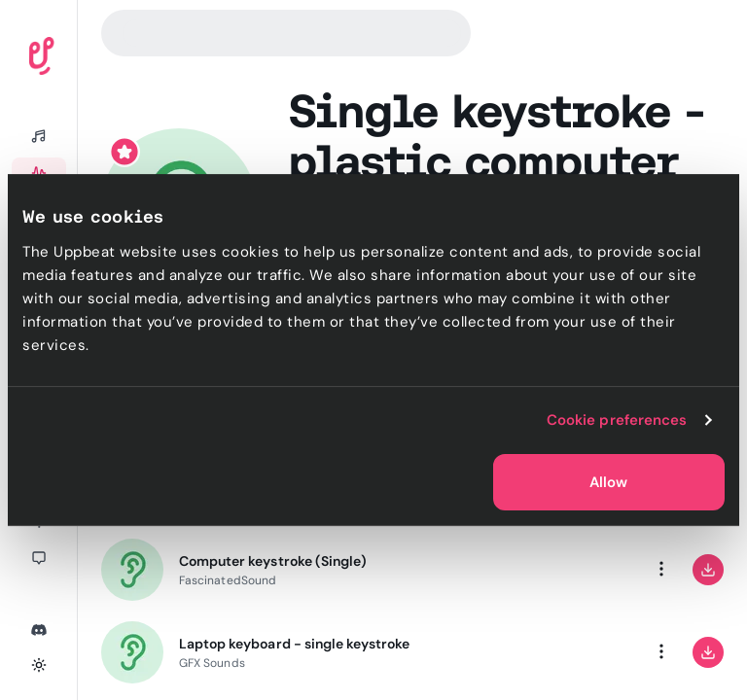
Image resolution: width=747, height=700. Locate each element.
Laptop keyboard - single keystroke (294, 644)
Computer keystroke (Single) (273, 561)
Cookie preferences (617, 420)
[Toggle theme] (39, 665)
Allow (608, 482)
